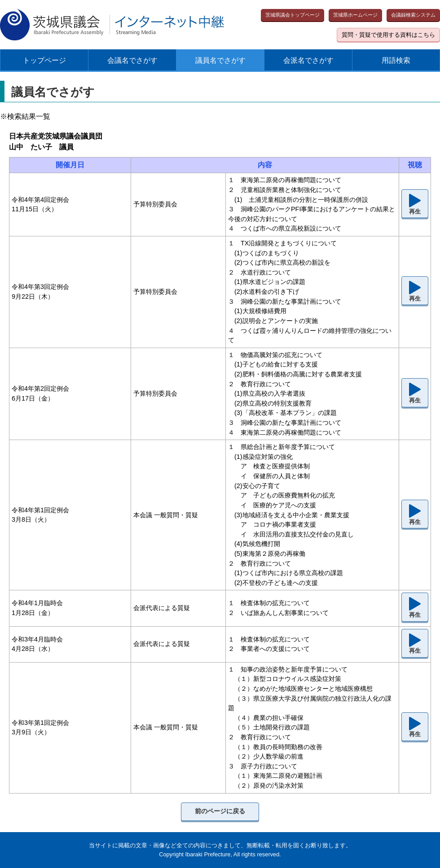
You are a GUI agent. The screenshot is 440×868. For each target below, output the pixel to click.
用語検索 (396, 60)
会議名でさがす (132, 60)
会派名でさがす (308, 60)
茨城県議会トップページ (293, 15)
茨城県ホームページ (355, 15)
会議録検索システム (413, 15)
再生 (415, 212)
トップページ (44, 60)
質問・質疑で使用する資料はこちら (388, 35)
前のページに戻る (220, 811)
